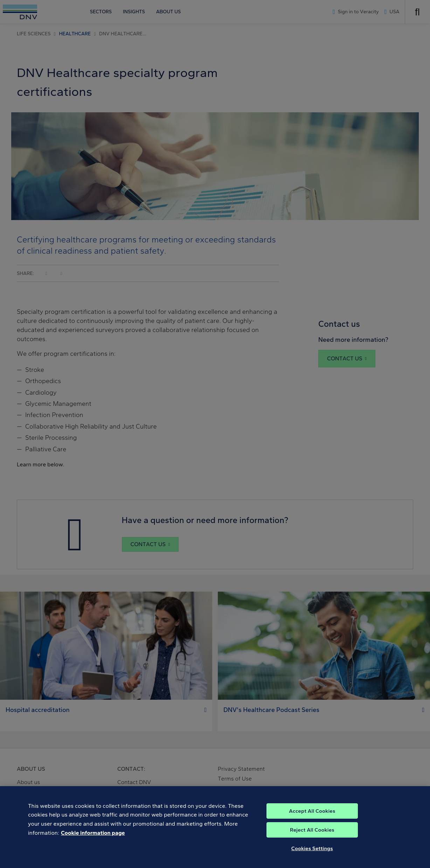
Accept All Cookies (312, 818)
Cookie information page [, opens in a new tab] (93, 839)
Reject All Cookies (312, 837)
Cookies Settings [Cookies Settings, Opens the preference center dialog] (312, 855)
